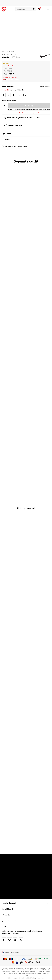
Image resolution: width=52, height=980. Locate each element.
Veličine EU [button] (5, 90)
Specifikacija (25, 140)
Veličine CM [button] (20, 90)
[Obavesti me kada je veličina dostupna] (19, 95)
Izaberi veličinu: (8, 87)
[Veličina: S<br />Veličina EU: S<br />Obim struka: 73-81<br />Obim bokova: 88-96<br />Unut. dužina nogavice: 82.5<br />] (4, 95)
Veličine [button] (13, 90)
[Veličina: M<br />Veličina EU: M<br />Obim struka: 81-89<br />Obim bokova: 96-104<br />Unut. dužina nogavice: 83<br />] (9, 95)
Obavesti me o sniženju (13, 80)
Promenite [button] (15, 953)
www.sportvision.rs (17, 978)
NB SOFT (30, 978)
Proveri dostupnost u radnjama (25, 146)
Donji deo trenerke (8, 51)
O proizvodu (25, 133)
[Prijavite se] (39, 9)
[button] (26, 9)
